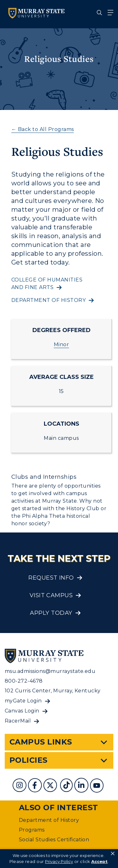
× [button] (113, 854)
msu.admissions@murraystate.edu (50, 671)
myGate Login (23, 701)
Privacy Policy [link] (59, 861)
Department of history (48, 300)
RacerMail (18, 721)
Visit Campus (51, 595)
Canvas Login (22, 711)
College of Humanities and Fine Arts (47, 284)
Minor (61, 344)
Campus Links (41, 742)
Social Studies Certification (54, 840)
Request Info (51, 578)
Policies (28, 760)
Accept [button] (99, 861)
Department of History (49, 820)
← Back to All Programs (43, 129)
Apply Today (51, 613)
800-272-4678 (24, 681)
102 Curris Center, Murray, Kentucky (53, 691)
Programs (32, 830)
